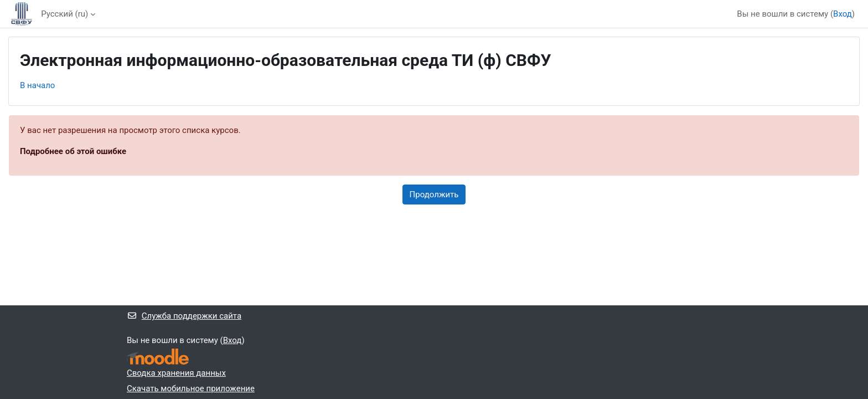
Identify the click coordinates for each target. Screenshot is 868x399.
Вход (843, 14)
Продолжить (434, 195)
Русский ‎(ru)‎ (64, 14)
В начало (37, 85)
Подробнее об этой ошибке (73, 151)
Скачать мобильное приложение (191, 388)
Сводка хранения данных (176, 373)
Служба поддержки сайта (184, 316)
